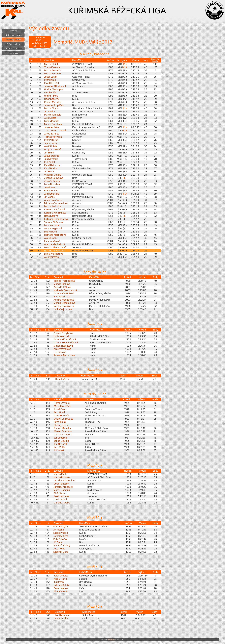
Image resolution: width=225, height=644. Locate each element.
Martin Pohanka (53, 70)
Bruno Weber (51, 191)
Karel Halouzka (52, 165)
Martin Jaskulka (53, 206)
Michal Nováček (53, 74)
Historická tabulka (14, 48)
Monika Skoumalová (55, 247)
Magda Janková (53, 149)
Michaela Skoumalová (56, 203)
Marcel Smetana (53, 124)
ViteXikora (111, 639)
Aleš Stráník (51, 146)
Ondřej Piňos (51, 96)
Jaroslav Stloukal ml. (55, 86)
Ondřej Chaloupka (54, 89)
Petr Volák (50, 162)
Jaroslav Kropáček (54, 105)
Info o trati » (40, 46)
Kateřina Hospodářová (56, 219)
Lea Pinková (51, 232)
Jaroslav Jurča (52, 134)
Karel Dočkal (51, 168)
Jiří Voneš (49, 197)
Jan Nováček (51, 159)
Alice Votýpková (53, 228)
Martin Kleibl (51, 64)
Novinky (14, 31)
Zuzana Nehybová (54, 178)
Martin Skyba (51, 108)
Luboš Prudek (51, 121)
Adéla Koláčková (53, 200)
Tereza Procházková (55, 130)
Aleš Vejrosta (51, 257)
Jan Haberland (52, 194)
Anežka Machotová (55, 244)
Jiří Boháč (49, 172)
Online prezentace (14, 35)
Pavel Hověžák (52, 83)
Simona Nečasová (54, 222)
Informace (14, 53)
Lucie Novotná (52, 184)
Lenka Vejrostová (54, 254)
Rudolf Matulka (53, 102)
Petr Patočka (51, 140)
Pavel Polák (50, 93)
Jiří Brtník (49, 153)
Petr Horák (50, 80)
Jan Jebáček (51, 143)
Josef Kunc (50, 187)
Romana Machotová (55, 235)
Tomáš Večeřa (52, 67)
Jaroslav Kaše (51, 127)
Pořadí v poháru (14, 44)
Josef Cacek (51, 77)
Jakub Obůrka (52, 156)
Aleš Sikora (50, 118)
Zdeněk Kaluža (52, 181)
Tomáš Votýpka (53, 137)
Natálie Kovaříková (54, 251)
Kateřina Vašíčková (55, 209)
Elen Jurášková (52, 241)
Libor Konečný (52, 99)
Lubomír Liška (52, 225)
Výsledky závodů (14, 40)
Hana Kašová (51, 216)
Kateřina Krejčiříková (55, 213)
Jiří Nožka (49, 112)
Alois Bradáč (51, 238)
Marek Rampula (53, 115)
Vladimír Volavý (53, 175)
